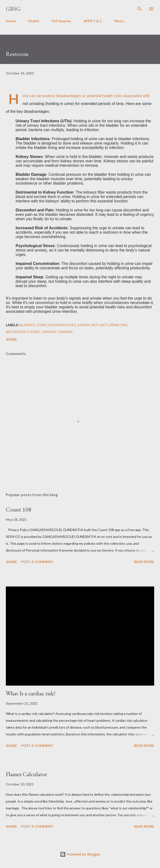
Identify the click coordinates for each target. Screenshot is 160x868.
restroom (16, 332)
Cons (41, 325)
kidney (84, 325)
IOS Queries (61, 21)
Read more (144, 562)
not (95, 325)
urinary (49, 332)
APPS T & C (93, 21)
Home (11, 21)
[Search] (140, 9)
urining (65, 332)
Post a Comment (37, 562)
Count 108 (19, 509)
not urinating (114, 325)
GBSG (13, 9)
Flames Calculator (26, 774)
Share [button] (11, 339)
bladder (27, 325)
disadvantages (62, 325)
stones (33, 332)
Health (34, 21)
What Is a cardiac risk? (31, 693)
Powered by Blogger (80, 854)
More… (120, 21)
